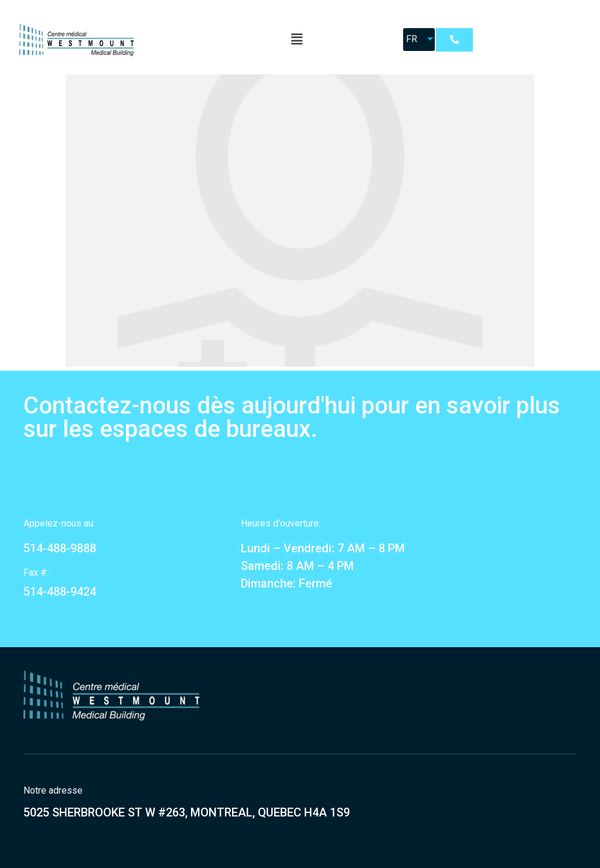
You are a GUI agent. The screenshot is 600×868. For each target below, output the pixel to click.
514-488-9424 (60, 592)
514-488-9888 (60, 548)
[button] (454, 40)
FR (412, 39)
